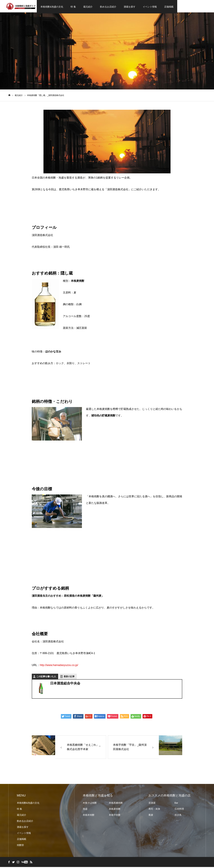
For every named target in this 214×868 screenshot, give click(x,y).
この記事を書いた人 (46, 677)
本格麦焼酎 (115, 810)
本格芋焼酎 (115, 816)
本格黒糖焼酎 (116, 804)
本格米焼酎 (89, 816)
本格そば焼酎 (90, 804)
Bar (176, 804)
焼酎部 (20, 846)
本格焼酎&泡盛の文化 (52, 7)
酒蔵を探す (130, 7)
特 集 (73, 7)
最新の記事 (69, 677)
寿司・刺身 (154, 810)
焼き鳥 (178, 816)
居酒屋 (152, 804)
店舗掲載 (169, 7)
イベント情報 (150, 7)
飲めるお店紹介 (108, 7)
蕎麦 (151, 816)
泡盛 (85, 810)
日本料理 (179, 810)
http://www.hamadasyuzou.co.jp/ (59, 666)
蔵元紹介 (88, 7)
